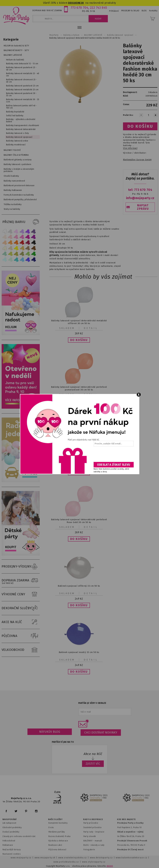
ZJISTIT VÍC (93, 764)
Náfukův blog (50, 732)
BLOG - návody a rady (94, 845)
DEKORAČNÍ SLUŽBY (21, 608)
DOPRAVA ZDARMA (21, 580)
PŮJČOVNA (21, 636)
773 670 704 (79, 8)
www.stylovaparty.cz (94, 862)
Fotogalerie (89, 850)
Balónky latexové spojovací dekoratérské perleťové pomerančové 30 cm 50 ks (79, 388)
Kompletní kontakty (58, 823)
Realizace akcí (55, 845)
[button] (79, 340)
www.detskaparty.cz (101, 858)
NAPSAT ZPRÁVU (143, 207)
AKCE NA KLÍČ (21, 622)
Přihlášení (114, 11)
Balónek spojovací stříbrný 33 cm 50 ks (79, 586)
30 (82, 3)
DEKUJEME (74, 3)
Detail (91, 328)
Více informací (130, 148)
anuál (99, 841)
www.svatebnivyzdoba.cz (73, 858)
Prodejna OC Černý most (130, 850)
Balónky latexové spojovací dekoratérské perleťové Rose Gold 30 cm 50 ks (79, 521)
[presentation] (113, 455)
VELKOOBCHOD (21, 650)
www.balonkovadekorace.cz (131, 858)
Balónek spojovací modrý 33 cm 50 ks (79, 652)
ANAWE (110, 866)
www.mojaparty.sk (45, 858)
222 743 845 (99, 8)
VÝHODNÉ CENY (21, 594)
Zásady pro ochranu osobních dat (19, 836)
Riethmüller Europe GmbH (137, 160)
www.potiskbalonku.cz (66, 862)
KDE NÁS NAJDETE (126, 819)
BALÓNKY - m (90, 841)
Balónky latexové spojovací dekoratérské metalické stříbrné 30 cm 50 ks (79, 322)
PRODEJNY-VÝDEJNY (21, 567)
